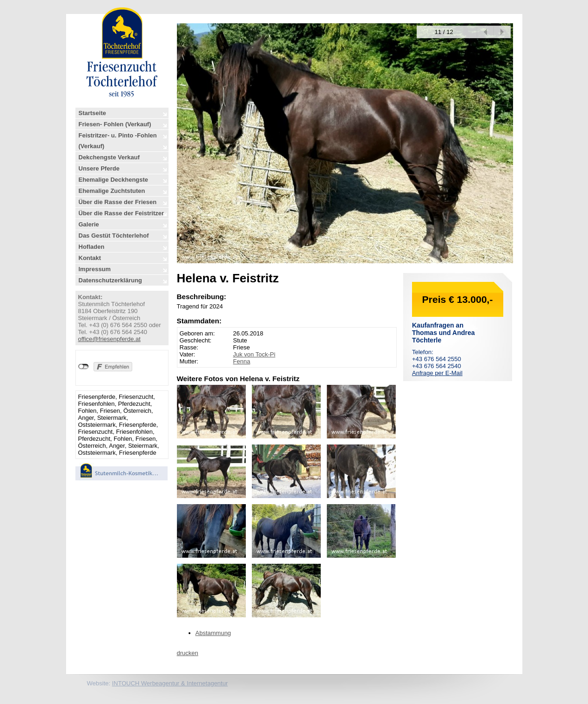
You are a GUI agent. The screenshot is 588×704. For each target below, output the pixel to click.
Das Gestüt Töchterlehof (114, 236)
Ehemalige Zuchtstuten (112, 191)
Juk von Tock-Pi (254, 354)
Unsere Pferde (99, 168)
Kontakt (90, 258)
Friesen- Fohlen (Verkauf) (115, 124)
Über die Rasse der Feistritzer (122, 213)
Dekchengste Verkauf (109, 157)
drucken (188, 653)
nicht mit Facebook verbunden (84, 367)
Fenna (242, 361)
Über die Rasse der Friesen (118, 202)
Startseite (92, 113)
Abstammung (213, 633)
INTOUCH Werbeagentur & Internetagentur (170, 683)
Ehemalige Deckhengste (114, 180)
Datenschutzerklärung (111, 280)
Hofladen (92, 247)
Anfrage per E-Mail (437, 373)
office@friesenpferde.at (109, 339)
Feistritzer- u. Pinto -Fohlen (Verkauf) (118, 141)
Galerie (89, 224)
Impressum (95, 269)
